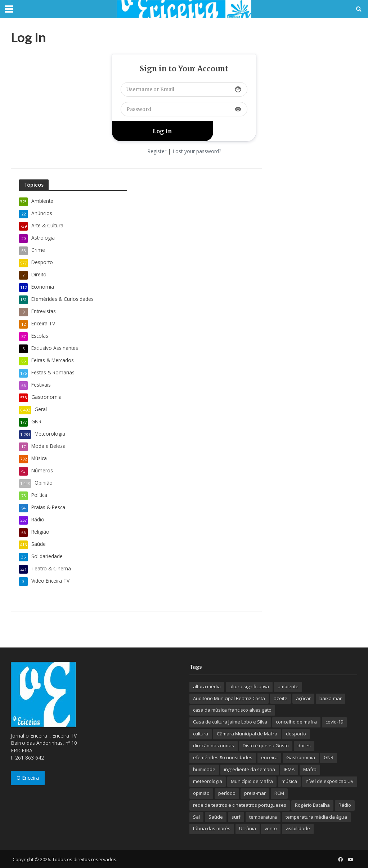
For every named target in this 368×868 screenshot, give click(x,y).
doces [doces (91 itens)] (304, 745)
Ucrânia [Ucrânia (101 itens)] (248, 828)
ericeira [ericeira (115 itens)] (269, 757)
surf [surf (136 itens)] (236, 817)
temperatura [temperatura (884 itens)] (263, 817)
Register (157, 151)
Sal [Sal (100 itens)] (196, 817)
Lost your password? (197, 151)
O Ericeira (28, 778)
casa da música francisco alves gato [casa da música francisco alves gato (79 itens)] (232, 710)
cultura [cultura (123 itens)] (201, 734)
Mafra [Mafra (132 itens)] (310, 769)
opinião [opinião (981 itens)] (201, 793)
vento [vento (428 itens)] (271, 828)
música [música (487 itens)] (289, 781)
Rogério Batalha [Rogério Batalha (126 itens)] (312, 805)
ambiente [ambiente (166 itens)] (288, 686)
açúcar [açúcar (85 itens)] (303, 698)
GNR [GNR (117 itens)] (329, 757)
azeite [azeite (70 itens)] (281, 698)
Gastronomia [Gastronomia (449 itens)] (301, 757)
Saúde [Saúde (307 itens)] (216, 817)
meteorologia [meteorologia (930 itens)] (208, 781)
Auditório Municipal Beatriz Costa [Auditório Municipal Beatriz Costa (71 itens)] (229, 698)
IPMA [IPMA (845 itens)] (289, 769)
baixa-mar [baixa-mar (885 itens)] (331, 698)
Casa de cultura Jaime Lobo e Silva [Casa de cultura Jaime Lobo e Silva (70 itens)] (230, 722)
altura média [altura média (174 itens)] (207, 686)
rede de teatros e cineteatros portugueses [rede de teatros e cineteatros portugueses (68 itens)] (240, 805)
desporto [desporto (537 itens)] (296, 734)
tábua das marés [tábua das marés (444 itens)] (212, 828)
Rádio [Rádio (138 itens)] (345, 805)
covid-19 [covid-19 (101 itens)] (334, 722)
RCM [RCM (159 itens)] (279, 793)
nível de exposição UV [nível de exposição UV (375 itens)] (330, 781)
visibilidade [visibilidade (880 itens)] (298, 828)
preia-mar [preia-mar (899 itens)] (255, 793)
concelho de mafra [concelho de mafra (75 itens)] (296, 722)
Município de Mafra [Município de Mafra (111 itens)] (252, 781)
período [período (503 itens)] (227, 793)
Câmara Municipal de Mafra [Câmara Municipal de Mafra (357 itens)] (247, 734)
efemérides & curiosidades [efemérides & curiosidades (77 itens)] (223, 757)
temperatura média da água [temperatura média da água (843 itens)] (316, 817)
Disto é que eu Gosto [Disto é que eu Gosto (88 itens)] (266, 745)
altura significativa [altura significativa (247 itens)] (249, 686)
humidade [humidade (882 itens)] (204, 769)
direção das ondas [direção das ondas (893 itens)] (214, 745)
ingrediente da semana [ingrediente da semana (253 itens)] (250, 769)
